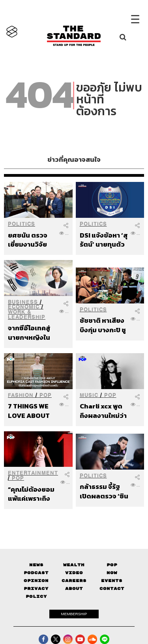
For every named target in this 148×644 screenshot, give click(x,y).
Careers (74, 581)
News (36, 565)
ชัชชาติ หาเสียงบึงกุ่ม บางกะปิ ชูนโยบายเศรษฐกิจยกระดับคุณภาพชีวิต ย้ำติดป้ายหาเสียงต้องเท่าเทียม (103, 325)
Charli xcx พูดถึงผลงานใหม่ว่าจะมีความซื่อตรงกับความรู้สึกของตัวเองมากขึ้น (103, 411)
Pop (112, 565)
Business (23, 302)
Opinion (36, 581)
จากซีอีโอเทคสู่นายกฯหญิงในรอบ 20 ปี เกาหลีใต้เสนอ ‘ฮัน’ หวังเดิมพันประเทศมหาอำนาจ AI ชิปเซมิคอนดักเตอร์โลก (32, 332)
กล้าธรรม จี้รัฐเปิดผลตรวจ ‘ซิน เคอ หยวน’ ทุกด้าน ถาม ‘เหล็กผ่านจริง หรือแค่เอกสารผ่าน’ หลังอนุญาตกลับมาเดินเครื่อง (104, 491)
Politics (22, 224)
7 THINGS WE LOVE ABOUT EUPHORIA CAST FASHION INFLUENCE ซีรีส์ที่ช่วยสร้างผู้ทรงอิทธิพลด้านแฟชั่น (32, 411)
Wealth (74, 565)
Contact (112, 589)
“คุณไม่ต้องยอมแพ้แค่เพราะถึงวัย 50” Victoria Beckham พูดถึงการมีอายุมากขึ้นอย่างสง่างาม (32, 494)
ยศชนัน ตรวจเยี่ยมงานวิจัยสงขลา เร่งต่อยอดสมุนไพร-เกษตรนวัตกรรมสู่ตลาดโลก (32, 240)
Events (112, 581)
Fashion (21, 395)
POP (46, 395)
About (74, 589)
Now (112, 573)
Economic (24, 307)
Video (74, 573)
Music (89, 395)
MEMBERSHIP (74, 614)
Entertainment (33, 473)
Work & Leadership (27, 315)
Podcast (36, 573)
